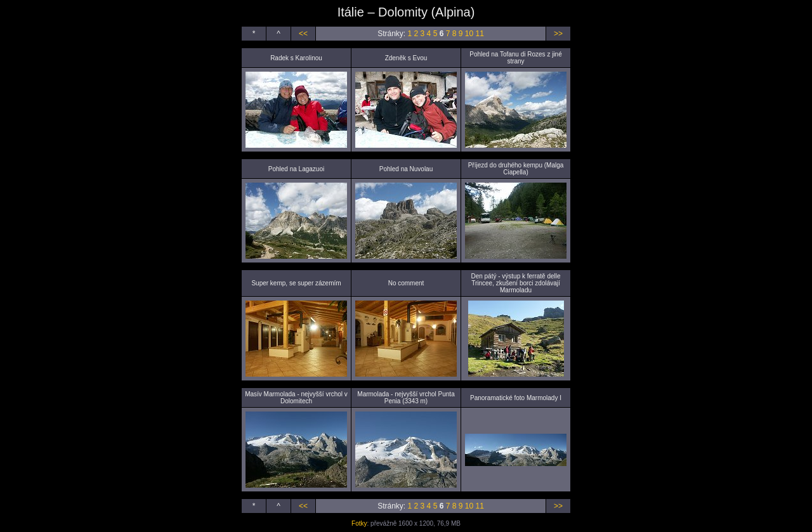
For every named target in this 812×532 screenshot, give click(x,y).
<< (303, 34)
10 (469, 34)
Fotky (359, 523)
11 (479, 34)
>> (558, 34)
